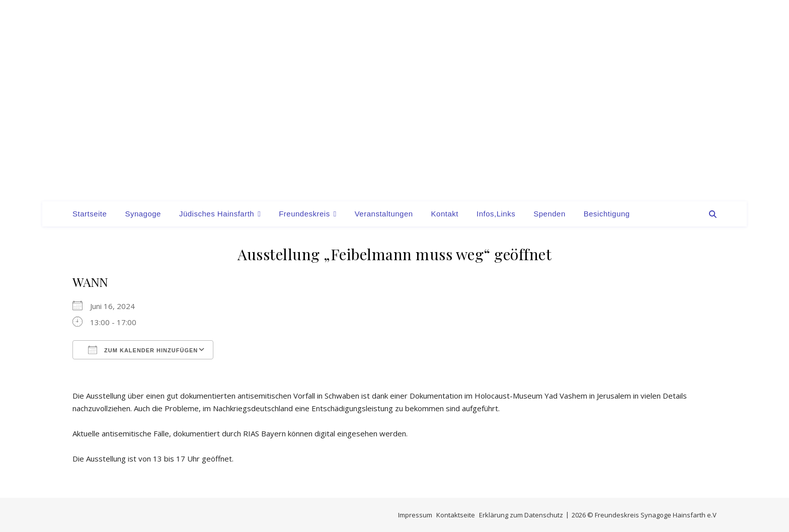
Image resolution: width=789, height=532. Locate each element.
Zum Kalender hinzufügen (143, 350)
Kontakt (445, 214)
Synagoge (143, 214)
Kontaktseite (456, 515)
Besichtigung (607, 214)
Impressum (415, 515)
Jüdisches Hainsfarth (217, 214)
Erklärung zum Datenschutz (521, 515)
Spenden (549, 214)
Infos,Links (496, 214)
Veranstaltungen (384, 214)
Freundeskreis (304, 214)
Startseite (90, 214)
